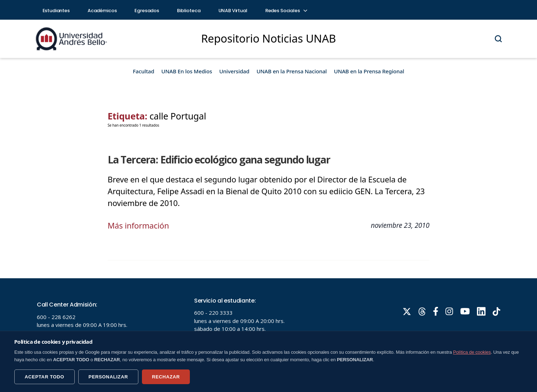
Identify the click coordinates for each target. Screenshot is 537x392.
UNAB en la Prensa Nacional (292, 71)
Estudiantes (56, 11)
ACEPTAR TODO (45, 377)
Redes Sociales (286, 11)
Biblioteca (189, 11)
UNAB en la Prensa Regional (369, 71)
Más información (138, 225)
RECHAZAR (166, 377)
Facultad (144, 71)
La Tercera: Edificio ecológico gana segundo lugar (219, 160)
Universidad (234, 71)
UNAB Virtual (233, 11)
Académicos (102, 11)
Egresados (147, 11)
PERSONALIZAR (108, 377)
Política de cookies (472, 352)
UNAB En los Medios (187, 71)
